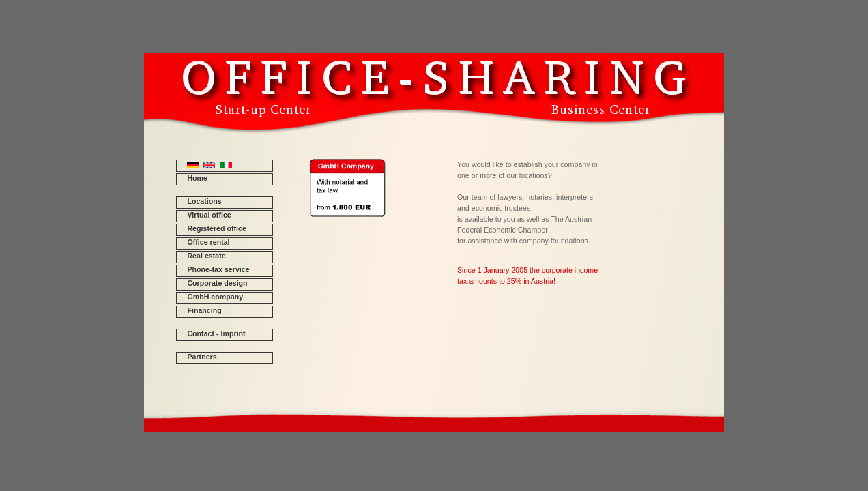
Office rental (208, 242)
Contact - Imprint (216, 333)
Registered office (216, 228)
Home (197, 178)
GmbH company (215, 297)
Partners (202, 357)
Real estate (206, 256)
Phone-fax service (218, 269)
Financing (204, 310)
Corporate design (217, 283)
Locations (204, 201)
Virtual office (209, 215)
